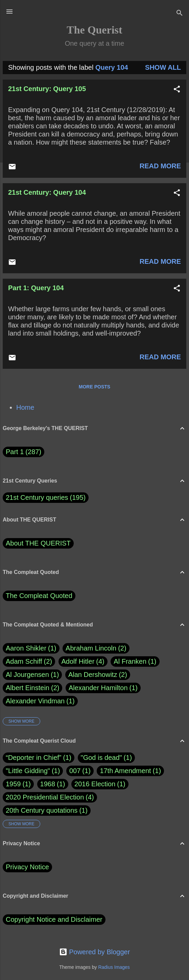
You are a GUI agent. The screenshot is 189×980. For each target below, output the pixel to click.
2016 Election (95, 784)
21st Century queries (37, 497)
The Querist (94, 30)
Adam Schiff (29, 662)
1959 (13, 784)
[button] (177, 90)
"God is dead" (101, 758)
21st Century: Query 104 (47, 192)
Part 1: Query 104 (36, 288)
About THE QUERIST (38, 543)
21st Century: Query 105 (47, 89)
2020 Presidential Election (45, 797)
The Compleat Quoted (39, 596)
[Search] (180, 14)
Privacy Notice (27, 867)
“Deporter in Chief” (34, 758)
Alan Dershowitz (98, 675)
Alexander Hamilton (103, 688)
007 (75, 771)
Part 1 (23, 452)
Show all (163, 67)
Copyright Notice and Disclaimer (54, 919)
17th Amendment (125, 771)
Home (25, 407)
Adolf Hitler (83, 662)
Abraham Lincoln (96, 648)
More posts (94, 387)
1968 (48, 784)
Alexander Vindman (40, 701)
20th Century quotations (42, 810)
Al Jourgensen (32, 675)
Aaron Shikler (31, 648)
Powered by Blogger (95, 952)
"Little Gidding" (28, 771)
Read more (160, 166)
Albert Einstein (32, 688)
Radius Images (114, 967)
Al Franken (135, 662)
